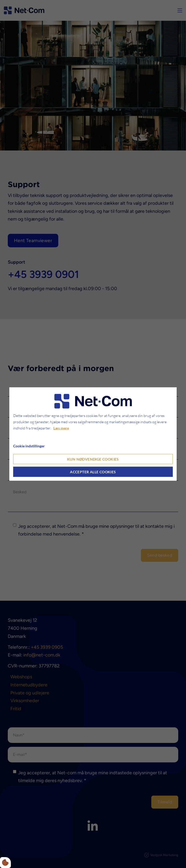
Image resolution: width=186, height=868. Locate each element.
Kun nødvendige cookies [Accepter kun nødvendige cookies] (93, 459)
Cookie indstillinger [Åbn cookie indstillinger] (29, 446)
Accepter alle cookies (93, 472)
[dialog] (93, 434)
